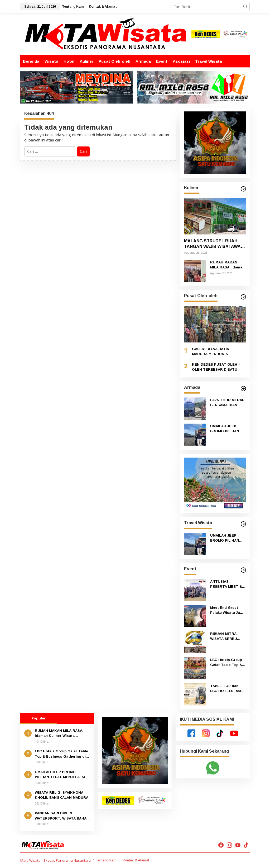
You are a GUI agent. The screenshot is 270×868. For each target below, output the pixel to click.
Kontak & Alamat (136, 860)
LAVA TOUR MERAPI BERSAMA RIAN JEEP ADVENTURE (228, 403)
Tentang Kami (107, 860)
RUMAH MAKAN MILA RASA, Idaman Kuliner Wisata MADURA (227, 265)
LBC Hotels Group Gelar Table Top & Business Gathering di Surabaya (228, 663)
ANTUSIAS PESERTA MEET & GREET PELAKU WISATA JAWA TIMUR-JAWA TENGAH (226, 584)
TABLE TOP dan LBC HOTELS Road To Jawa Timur (227, 689)
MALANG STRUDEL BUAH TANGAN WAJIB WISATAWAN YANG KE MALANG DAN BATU (215, 244)
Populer (39, 718)
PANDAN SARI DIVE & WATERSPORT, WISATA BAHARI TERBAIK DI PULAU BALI (62, 816)
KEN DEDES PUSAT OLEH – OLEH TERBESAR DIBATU (216, 367)
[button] (245, 7)
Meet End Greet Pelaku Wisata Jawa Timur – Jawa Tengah (227, 610)
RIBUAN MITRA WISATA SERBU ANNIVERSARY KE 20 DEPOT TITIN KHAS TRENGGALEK (226, 637)
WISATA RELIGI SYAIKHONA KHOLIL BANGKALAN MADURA (62, 795)
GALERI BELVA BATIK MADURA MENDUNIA (211, 352)
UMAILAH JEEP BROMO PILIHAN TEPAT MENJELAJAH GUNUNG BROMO (226, 429)
